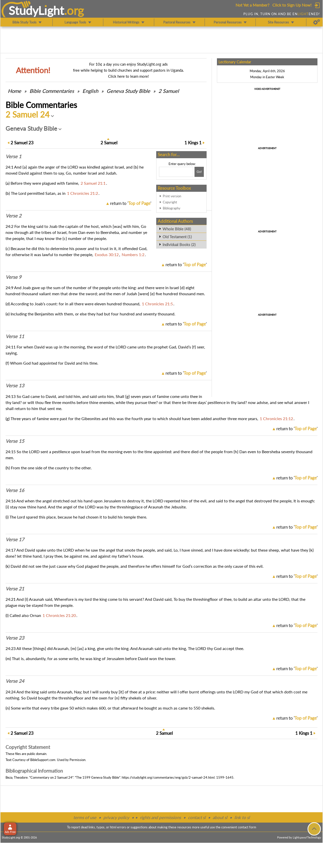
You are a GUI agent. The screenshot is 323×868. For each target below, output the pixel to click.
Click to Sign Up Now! (292, 5)
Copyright (170, 202)
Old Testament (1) (177, 237)
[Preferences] (317, 22)
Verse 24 (15, 681)
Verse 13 (15, 386)
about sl (220, 817)
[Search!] (199, 172)
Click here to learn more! (128, 76)
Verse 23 (15, 638)
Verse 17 (15, 539)
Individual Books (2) (179, 245)
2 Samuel (169, 91)
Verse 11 (15, 336)
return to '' (131, 203)
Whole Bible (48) (177, 229)
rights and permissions (160, 817)
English (90, 91)
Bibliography (172, 208)
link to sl (242, 817)
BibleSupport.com (43, 760)
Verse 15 (15, 441)
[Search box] (176, 172)
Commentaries (52, 91)
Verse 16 (15, 490)
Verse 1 (13, 156)
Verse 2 (13, 216)
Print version (172, 196)
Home (14, 91)
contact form (247, 827)
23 (22, 143)
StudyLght (36, 10)
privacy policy (116, 817)
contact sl (197, 817)
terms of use (85, 817)
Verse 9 (13, 277)
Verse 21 (15, 589)
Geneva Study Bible (128, 91)
